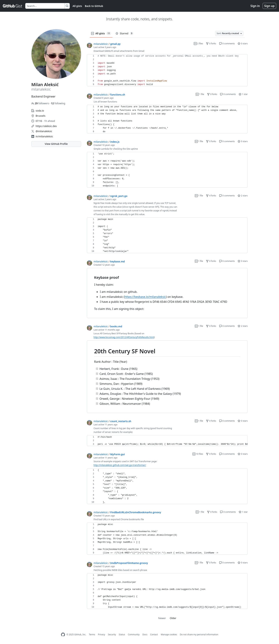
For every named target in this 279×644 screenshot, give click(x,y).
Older (173, 618)
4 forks (211, 196)
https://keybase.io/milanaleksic (145, 297)
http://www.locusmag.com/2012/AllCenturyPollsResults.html (124, 337)
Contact (154, 634)
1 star (243, 94)
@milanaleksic (44, 131)
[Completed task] (97, 369)
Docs (145, 634)
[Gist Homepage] (13, 6)
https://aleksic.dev (46, 126)
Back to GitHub (94, 6)
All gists (77, 6)
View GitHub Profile (56, 144)
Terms (92, 634)
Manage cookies (169, 634)
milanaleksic (101, 44)
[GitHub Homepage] (63, 635)
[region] (167, 70)
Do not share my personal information (199, 634)
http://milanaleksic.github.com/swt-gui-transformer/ (120, 465)
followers (40, 103)
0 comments (227, 43)
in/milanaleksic (44, 136)
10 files (198, 454)
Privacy (102, 634)
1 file (200, 94)
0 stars (243, 43)
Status (122, 634)
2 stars (243, 196)
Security (112, 634)
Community (134, 634)
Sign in (255, 6)
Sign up (269, 6)
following (58, 103)
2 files (198, 43)
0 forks (211, 43)
